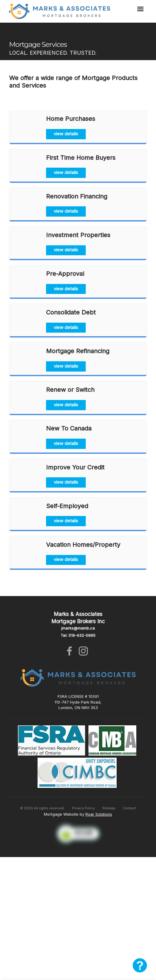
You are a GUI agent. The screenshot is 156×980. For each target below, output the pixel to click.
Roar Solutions (99, 814)
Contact (129, 808)
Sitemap (109, 808)
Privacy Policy (83, 808)
